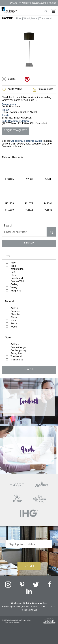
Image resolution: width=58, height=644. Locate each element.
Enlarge (12, 79)
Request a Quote (39, 3)
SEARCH (29, 206)
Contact (52, 3)
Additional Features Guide (27, 141)
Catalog (13, 3)
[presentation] (29, 518)
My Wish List (24, 3)
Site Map (9, 586)
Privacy (17, 586)
